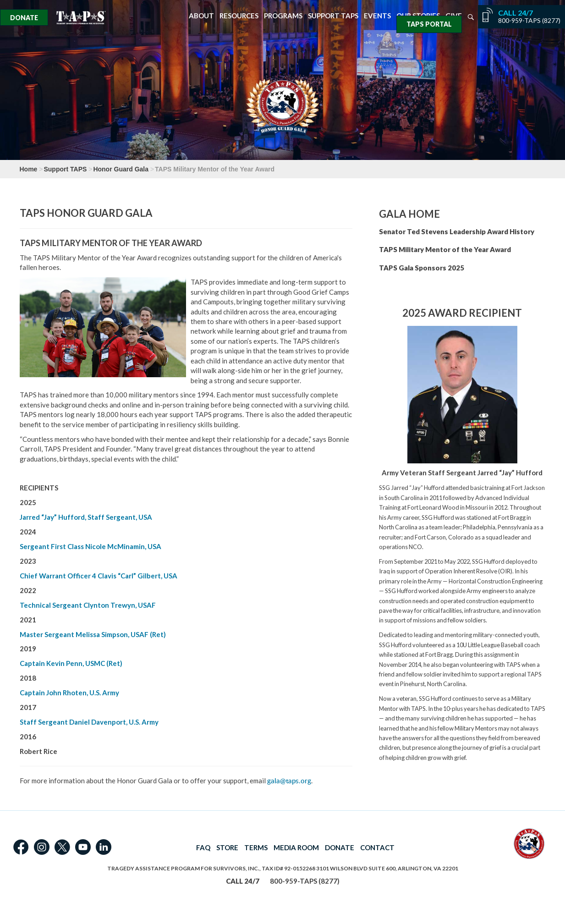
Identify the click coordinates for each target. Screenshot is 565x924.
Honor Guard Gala (121, 169)
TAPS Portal (429, 24)
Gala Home (409, 214)
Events (377, 16)
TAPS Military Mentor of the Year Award (445, 249)
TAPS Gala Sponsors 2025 (422, 268)
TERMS (256, 847)
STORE (227, 847)
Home (29, 169)
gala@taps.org (289, 781)
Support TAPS (333, 16)
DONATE (340, 847)
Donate (24, 18)
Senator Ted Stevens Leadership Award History (457, 231)
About (201, 16)
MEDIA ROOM (296, 847)
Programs (283, 16)
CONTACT (377, 847)
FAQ (203, 847)
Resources (239, 16)
